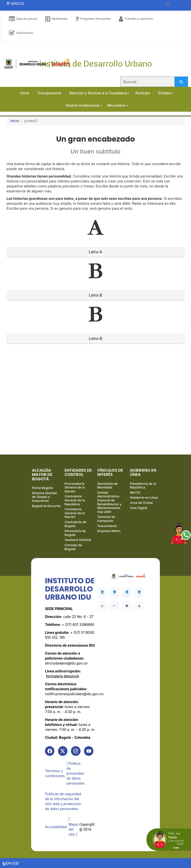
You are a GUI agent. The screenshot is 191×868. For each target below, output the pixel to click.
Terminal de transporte (106, 521)
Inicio (15, 121)
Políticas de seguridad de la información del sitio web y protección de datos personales (63, 803)
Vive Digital (139, 510)
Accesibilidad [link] (56, 827)
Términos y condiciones (55, 775)
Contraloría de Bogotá (75, 526)
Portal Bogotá (42, 490)
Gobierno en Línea (144, 499)
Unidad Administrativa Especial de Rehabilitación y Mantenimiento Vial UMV (109, 504)
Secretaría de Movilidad (108, 487)
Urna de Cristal (141, 505)
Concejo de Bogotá (73, 549)
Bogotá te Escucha (46, 508)
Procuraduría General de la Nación (75, 489)
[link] (50, 753)
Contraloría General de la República (75, 502)
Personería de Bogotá (75, 535)
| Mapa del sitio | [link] (74, 827)
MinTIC (135, 494)
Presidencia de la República (143, 487)
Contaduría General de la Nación (75, 515)
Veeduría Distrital (78, 542)
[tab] (96, 252)
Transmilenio (107, 528)
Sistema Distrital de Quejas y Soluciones (44, 499)
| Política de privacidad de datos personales (76, 775)
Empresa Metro (109, 533)
